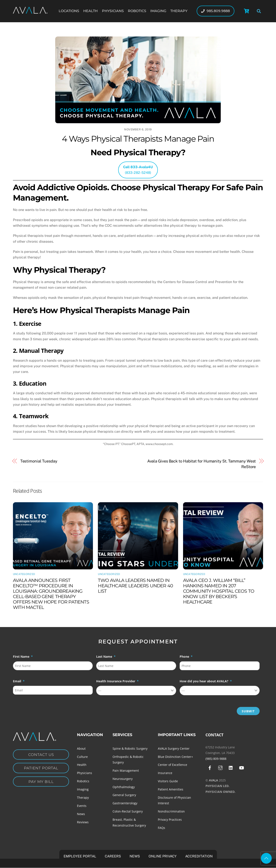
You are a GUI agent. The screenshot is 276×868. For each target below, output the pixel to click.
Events (82, 806)
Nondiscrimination (171, 811)
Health (90, 11)
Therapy (179, 11)
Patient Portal (41, 769)
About (81, 748)
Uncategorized (24, 574)
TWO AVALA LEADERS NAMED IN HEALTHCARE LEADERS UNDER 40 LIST (135, 586)
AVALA (213, 780)
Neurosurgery (123, 779)
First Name (23, 657)
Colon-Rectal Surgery (128, 811)
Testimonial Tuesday (39, 461)
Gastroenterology (125, 803)
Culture (82, 757)
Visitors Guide (168, 781)
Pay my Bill (41, 783)
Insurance (165, 773)
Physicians (113, 11)
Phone (186, 657)
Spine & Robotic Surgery (130, 748)
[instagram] (220, 767)
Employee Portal (80, 856)
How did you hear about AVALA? (206, 681)
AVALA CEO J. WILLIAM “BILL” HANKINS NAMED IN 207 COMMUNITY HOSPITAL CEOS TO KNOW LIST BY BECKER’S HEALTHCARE (219, 591)
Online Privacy (163, 856)
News (81, 814)
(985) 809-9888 (216, 759)
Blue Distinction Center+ (175, 757)
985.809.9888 (216, 11)
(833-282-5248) (138, 170)
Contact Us (41, 755)
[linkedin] (231, 767)
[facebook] (210, 767)
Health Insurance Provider (117, 681)
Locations (69, 11)
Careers (113, 856)
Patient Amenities (171, 789)
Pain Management (126, 771)
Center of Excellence (172, 765)
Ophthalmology (124, 787)
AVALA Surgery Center (174, 748)
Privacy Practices (170, 820)
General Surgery (124, 795)
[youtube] (241, 767)
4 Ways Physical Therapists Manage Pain (138, 139)
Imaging (158, 11)
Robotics (137, 11)
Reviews (83, 822)
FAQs (162, 828)
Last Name (106, 657)
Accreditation (199, 856)
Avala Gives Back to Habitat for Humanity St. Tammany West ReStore (202, 464)
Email (19, 681)
